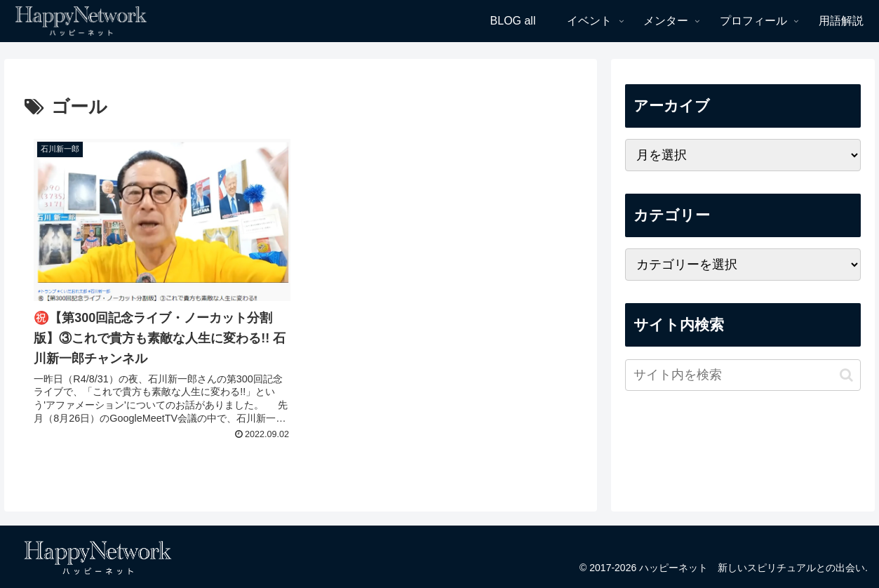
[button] (846, 375)
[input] (743, 375)
